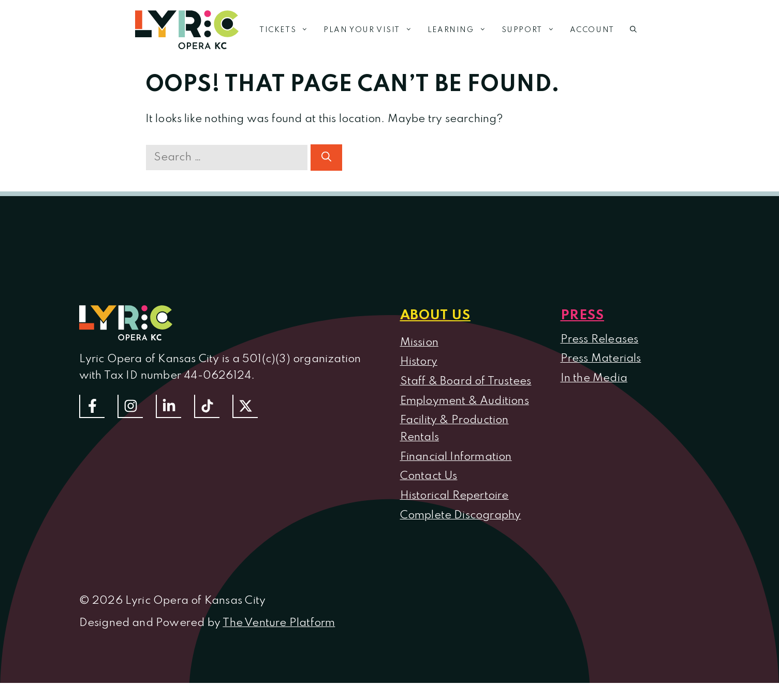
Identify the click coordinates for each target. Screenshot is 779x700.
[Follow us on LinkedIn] (168, 406)
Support (532, 30)
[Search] (326, 158)
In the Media (594, 378)
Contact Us (429, 476)
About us (435, 316)
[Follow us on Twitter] (245, 406)
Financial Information (456, 457)
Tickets (288, 30)
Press (583, 316)
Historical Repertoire (454, 496)
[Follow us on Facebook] (92, 406)
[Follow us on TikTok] (207, 406)
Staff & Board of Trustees (466, 381)
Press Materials (601, 359)
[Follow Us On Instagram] (130, 406)
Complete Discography (461, 515)
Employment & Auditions (465, 401)
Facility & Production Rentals (454, 429)
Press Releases (600, 339)
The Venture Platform (279, 623)
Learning (461, 30)
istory (423, 362)
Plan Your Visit (372, 30)
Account (592, 30)
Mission (419, 342)
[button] (633, 30)
